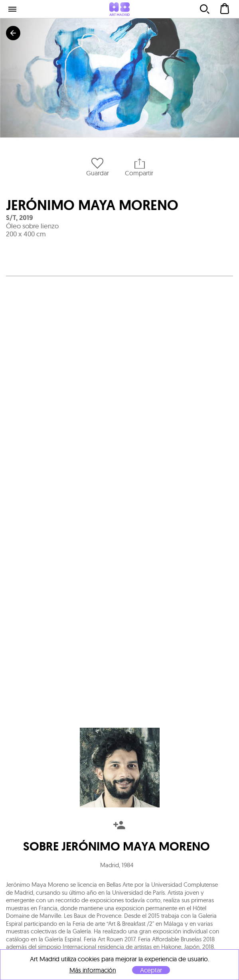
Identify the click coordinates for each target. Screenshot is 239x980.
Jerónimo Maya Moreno (92, 205)
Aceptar (151, 970)
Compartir (139, 167)
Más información (93, 970)
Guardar (98, 167)
